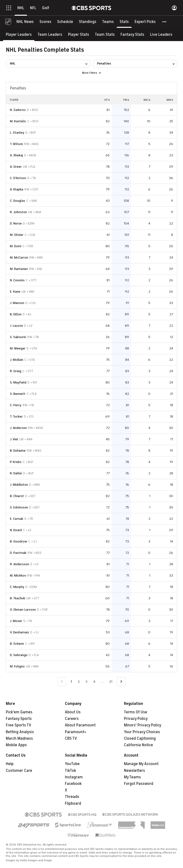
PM (126, 100)
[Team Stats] (105, 34)
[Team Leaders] (50, 34)
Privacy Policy (136, 719)
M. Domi (16, 246)
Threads (72, 797)
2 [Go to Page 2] (79, 682)
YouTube (72, 764)
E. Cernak (17, 519)
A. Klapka (17, 189)
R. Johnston (18, 212)
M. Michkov (18, 575)
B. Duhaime (18, 451)
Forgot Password (139, 784)
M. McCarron (19, 257)
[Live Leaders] (161, 34)
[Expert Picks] (145, 22)
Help (10, 764)
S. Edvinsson (19, 507)
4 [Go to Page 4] (94, 682)
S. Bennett (18, 394)
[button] (165, 22)
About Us (73, 712)
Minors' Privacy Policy (143, 725)
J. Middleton (19, 485)
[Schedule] (65, 22)
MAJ (147, 100)
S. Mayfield (18, 382)
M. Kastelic (18, 121)
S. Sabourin (18, 337)
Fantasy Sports (19, 719)
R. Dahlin (16, 473)
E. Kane (15, 292)
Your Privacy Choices (142, 732)
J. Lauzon (16, 326)
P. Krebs (16, 462)
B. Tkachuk (18, 598)
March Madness (19, 738)
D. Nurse (16, 223)
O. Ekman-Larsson (23, 610)
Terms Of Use (136, 712)
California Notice (138, 745)
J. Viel (14, 439)
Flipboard (73, 803)
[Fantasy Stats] (132, 34)
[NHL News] (25, 22)
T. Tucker (16, 416)
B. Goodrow (19, 541)
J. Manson (17, 303)
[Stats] (124, 22)
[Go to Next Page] (121, 682)
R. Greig (16, 371)
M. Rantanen (19, 269)
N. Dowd (16, 530)
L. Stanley (17, 133)
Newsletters (134, 771)
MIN (170, 100)
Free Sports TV (19, 725)
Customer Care (19, 771)
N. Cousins (17, 280)
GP (107, 100)
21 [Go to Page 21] (111, 682)
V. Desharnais (19, 632)
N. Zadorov (18, 110)
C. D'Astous (18, 178)
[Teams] (108, 22)
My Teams (132, 777)
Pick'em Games (19, 712)
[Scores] (45, 22)
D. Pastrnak (18, 553)
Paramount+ (76, 732)
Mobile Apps (16, 745)
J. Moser (16, 621)
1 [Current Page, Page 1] (71, 682)
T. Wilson (16, 144)
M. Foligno (17, 666)
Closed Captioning (140, 738)
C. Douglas (18, 201)
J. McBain (17, 360)
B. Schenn (17, 644)
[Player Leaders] (19, 34)
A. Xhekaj (16, 155)
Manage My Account (141, 764)
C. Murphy (17, 587)
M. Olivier (17, 235)
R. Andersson (19, 564)
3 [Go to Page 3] (86, 682)
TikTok (70, 771)
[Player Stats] (79, 34)
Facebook (73, 784)
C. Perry (16, 405)
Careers (72, 719)
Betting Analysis (20, 732)
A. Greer (16, 167)
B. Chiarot (17, 496)
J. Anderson (18, 428)
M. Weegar (18, 348)
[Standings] (88, 22)
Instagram (74, 777)
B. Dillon (16, 314)
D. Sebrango (19, 655)
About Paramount (80, 725)
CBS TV (71, 738)
